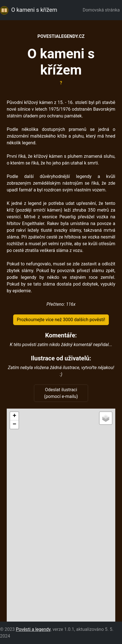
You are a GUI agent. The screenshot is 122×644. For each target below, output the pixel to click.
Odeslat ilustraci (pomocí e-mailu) (61, 393)
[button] (14, 416)
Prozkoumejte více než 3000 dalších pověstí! (61, 320)
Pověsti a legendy (33, 629)
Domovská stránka (102, 10)
